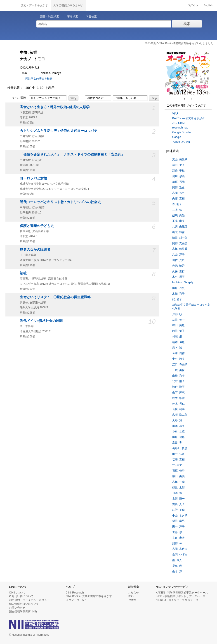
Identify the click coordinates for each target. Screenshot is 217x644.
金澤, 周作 (178, 353)
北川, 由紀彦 (180, 227)
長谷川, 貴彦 (180, 448)
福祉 (23, 273)
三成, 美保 (178, 370)
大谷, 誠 (177, 420)
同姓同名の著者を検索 (39, 79)
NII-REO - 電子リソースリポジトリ (177, 600)
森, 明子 (177, 204)
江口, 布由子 (180, 364)
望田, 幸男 (178, 521)
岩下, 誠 (177, 348)
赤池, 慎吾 (178, 266)
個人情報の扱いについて (24, 604)
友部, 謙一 (178, 499)
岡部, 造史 (178, 188)
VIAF (175, 114)
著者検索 (73, 16)
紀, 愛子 (177, 299)
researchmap (180, 128)
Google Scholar (182, 132)
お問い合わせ (17, 608)
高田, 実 (177, 443)
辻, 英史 (177, 465)
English (208, 5)
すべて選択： (18, 98)
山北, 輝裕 (178, 232)
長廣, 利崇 (178, 409)
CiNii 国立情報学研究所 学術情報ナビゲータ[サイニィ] (9, 5)
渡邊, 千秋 (178, 171)
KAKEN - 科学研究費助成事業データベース (182, 593)
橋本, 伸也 (178, 342)
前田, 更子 (178, 165)
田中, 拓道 (178, 454)
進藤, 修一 (178, 532)
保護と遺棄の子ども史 (37, 226)
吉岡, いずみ (180, 555)
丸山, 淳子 (178, 254)
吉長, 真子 (178, 504)
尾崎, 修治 (178, 176)
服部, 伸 (177, 543)
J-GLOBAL (179, 123)
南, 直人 (177, 560)
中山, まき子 (180, 516)
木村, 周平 (178, 277)
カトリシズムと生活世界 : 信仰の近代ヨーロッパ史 (59, 131)
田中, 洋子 (178, 527)
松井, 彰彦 (178, 398)
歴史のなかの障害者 (35, 250)
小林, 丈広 (178, 432)
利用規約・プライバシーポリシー (29, 600)
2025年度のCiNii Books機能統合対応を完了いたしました (179, 43)
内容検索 (91, 16)
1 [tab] (186, 99)
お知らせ (133, 593)
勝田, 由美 (178, 476)
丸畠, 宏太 (178, 538)
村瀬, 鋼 (177, 337)
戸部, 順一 (178, 314)
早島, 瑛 (177, 566)
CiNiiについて (17, 593)
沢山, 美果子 (180, 160)
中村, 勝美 (178, 359)
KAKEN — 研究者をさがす (188, 118)
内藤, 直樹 (178, 199)
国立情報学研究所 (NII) (23, 612)
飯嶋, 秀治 (178, 215)
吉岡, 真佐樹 (180, 549)
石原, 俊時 (178, 471)
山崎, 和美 (178, 376)
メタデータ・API (76, 600)
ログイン (193, 5)
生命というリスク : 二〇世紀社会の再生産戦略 (55, 297)
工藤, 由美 (178, 221)
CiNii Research (75, 593)
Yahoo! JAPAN (181, 142)
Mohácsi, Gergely (183, 282)
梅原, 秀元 (178, 182)
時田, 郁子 (178, 331)
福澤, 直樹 (178, 460)
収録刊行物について (21, 596)
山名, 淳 (177, 571)
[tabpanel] (188, 74)
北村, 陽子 (178, 381)
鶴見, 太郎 (178, 488)
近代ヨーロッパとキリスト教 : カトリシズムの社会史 (60, 202)
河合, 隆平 (178, 387)
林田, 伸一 (178, 320)
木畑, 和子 (178, 294)
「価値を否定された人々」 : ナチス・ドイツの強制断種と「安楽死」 (72, 154)
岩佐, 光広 (178, 260)
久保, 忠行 (178, 271)
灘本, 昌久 (178, 426)
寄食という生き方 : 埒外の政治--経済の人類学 (55, 107)
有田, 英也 (178, 325)
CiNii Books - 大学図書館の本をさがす (89, 596)
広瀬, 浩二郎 (180, 415)
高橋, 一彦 (178, 482)
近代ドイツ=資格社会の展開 (41, 321)
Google (177, 137)
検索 (187, 24)
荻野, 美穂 (178, 510)
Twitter (132, 600)
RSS (131, 596)
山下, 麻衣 (178, 392)
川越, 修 (177, 493)
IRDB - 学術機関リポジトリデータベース (180, 596)
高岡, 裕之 (178, 193)
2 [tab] (193, 99)
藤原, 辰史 (178, 288)
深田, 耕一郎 (180, 238)
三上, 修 (177, 210)
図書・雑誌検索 (50, 16)
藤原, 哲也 (178, 437)
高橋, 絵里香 (180, 249)
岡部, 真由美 (180, 243)
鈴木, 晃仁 (178, 404)
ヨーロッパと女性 (33, 178)
